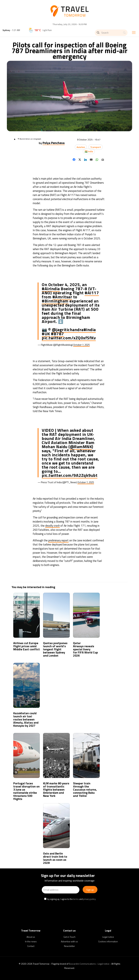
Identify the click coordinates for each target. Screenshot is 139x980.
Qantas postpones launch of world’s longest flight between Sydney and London (55, 649)
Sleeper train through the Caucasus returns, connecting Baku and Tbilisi (85, 790)
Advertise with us (69, 941)
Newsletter (69, 946)
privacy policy (89, 899)
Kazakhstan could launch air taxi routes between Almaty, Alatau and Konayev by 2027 (26, 719)
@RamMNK (81, 447)
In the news (31, 941)
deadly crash (52, 526)
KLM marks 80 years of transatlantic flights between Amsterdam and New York (56, 790)
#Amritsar (62, 297)
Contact (31, 946)
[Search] (111, 33)
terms (76, 899)
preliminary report (58, 540)
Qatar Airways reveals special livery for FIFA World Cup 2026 (85, 649)
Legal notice (108, 937)
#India (90, 330)
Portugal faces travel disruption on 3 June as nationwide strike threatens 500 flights (26, 791)
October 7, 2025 (81, 345)
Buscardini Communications (82, 964)
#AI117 (92, 293)
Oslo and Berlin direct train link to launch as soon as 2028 (55, 858)
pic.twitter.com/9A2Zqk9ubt (70, 475)
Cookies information (108, 941)
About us (31, 937)
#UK (46, 334)
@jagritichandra (68, 330)
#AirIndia (51, 289)
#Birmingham (55, 301)
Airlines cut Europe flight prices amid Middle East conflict (27, 646)
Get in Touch (69, 937)
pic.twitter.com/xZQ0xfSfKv (69, 338)
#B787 (57, 334)
